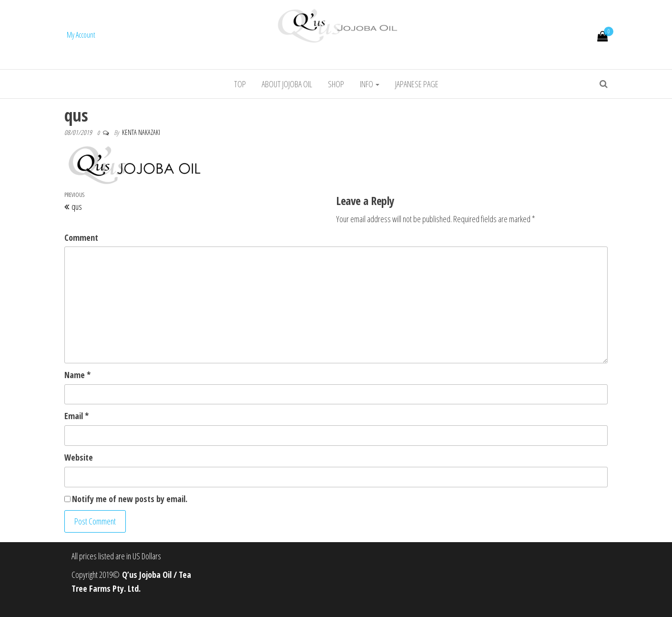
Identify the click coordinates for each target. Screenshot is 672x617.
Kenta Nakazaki (141, 132)
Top (240, 84)
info (370, 84)
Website (79, 457)
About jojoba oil (287, 84)
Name (77, 375)
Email (76, 416)
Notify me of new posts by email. (130, 499)
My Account (81, 35)
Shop (336, 84)
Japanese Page (417, 84)
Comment (81, 237)
